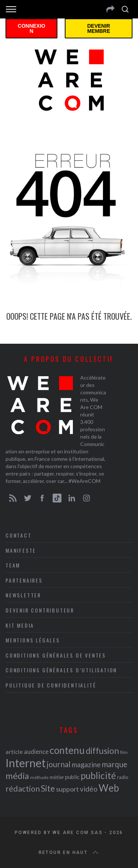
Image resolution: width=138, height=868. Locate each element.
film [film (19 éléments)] (124, 752)
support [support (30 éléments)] (67, 789)
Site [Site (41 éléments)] (48, 788)
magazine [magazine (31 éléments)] (86, 764)
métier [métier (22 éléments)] (57, 777)
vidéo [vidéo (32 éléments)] (89, 789)
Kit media (20, 625)
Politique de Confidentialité (51, 685)
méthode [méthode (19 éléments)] (39, 777)
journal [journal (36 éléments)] (59, 764)
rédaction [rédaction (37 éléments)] (23, 789)
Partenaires (24, 580)
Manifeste (21, 550)
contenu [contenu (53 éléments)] (67, 750)
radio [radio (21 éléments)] (123, 777)
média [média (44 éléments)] (17, 776)
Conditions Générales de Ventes (56, 655)
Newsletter (23, 595)
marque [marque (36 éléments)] (114, 764)
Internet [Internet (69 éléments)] (26, 763)
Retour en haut (69, 852)
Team (13, 565)
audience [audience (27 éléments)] (36, 752)
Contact (19, 535)
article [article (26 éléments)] (14, 752)
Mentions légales (33, 640)
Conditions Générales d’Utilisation (61, 670)
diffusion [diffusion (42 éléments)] (102, 751)
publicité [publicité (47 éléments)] (98, 776)
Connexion (31, 28)
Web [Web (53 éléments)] (109, 788)
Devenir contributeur (40, 610)
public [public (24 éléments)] (72, 777)
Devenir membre (99, 28)
